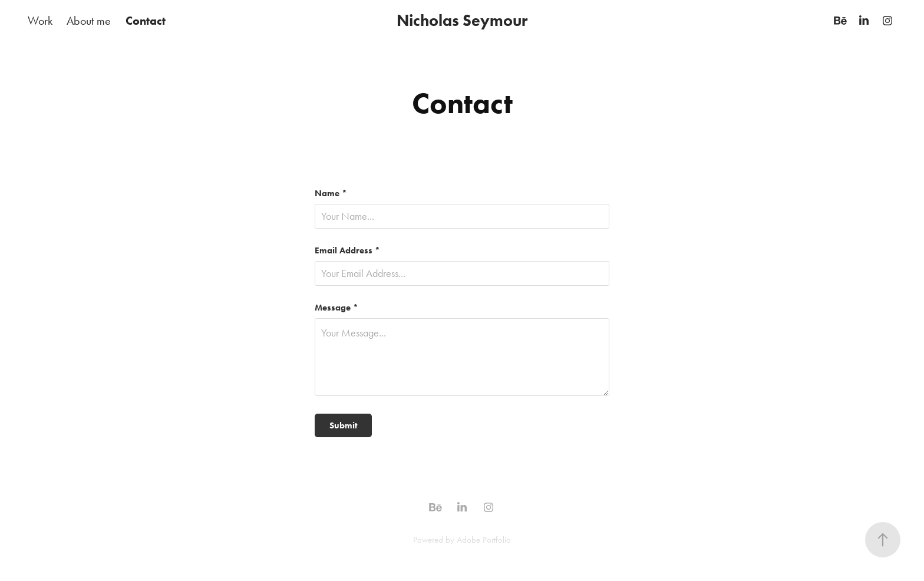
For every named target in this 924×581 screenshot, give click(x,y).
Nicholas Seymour (462, 20)
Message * (336, 308)
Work (40, 21)
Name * (331, 194)
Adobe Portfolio (484, 540)
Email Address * (347, 251)
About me (89, 21)
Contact (146, 21)
